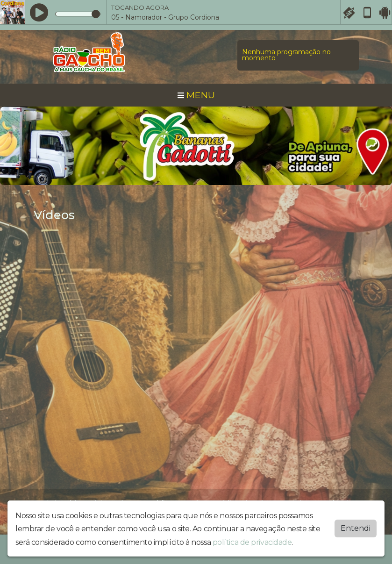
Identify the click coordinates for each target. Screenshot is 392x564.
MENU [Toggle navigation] (196, 95)
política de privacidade (252, 542)
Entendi (356, 528)
